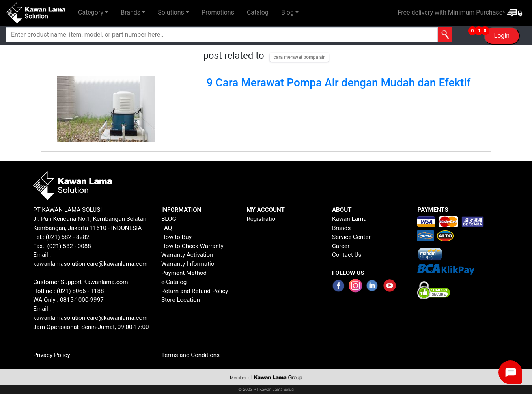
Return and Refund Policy (195, 291)
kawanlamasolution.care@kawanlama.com (90, 264)
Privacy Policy (52, 355)
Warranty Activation (187, 255)
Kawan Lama (349, 219)
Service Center (351, 237)
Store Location (181, 300)
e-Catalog (174, 282)
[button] (93, 13)
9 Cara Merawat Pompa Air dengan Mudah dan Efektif (339, 83)
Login (502, 36)
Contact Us (347, 255)
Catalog (258, 12)
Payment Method (184, 273)
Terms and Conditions (190, 355)
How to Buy (176, 237)
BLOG (169, 219)
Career (341, 246)
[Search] (189, 35)
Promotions (218, 12)
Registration (262, 219)
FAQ (167, 228)
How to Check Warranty (192, 246)
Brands (341, 228)
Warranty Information (189, 264)
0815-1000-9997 (82, 300)
